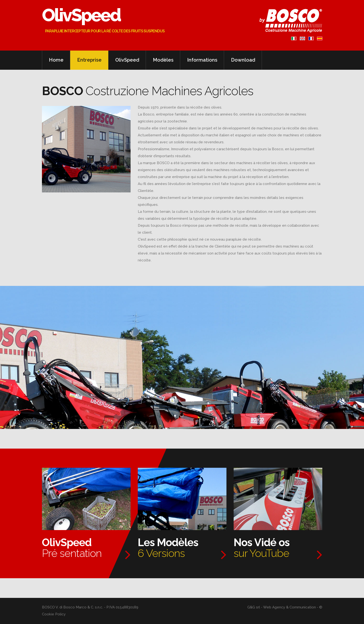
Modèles (163, 60)
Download (243, 60)
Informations (202, 60)
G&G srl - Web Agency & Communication (282, 607)
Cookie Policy (54, 614)
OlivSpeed (85, 15)
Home (56, 60)
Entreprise (89, 60)
